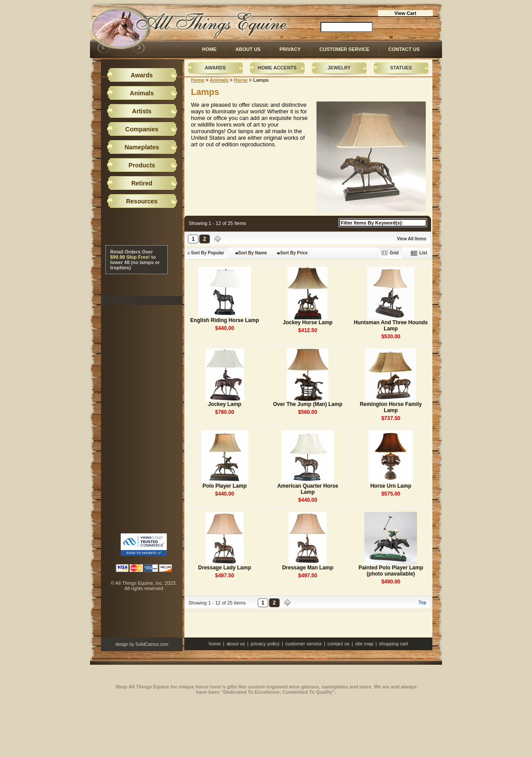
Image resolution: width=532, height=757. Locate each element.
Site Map (364, 644)
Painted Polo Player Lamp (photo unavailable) (391, 571)
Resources (142, 201)
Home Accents (277, 68)
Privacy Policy (265, 644)
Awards (215, 68)
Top (422, 603)
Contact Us (404, 49)
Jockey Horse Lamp (307, 322)
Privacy (290, 49)
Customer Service (345, 49)
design (122, 644)
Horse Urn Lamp (391, 486)
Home (209, 49)
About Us (248, 49)
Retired (142, 183)
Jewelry (339, 68)
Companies (142, 129)
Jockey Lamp (225, 404)
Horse (241, 80)
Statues (401, 68)
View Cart (406, 13)
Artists (142, 111)
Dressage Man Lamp (308, 568)
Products (142, 165)
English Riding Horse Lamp (225, 320)
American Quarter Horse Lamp (308, 489)
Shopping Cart (393, 644)
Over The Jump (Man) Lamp (308, 404)
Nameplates (142, 147)
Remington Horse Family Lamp (391, 407)
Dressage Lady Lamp (225, 568)
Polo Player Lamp (225, 486)
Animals (219, 80)
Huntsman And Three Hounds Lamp (391, 326)
